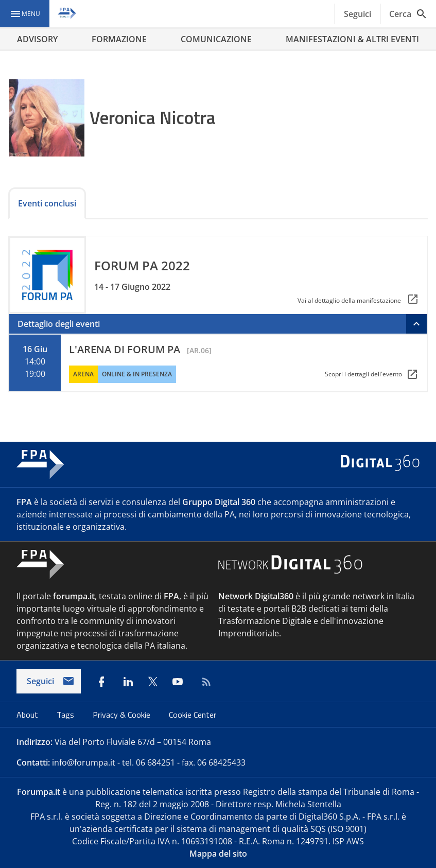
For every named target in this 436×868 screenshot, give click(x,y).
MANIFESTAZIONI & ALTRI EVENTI (352, 39)
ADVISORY (37, 39)
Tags (66, 715)
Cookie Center (193, 715)
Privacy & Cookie (123, 715)
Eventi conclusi (47, 203)
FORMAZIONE (119, 39)
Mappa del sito (218, 854)
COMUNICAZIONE (216, 39)
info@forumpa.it (84, 762)
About (28, 715)
